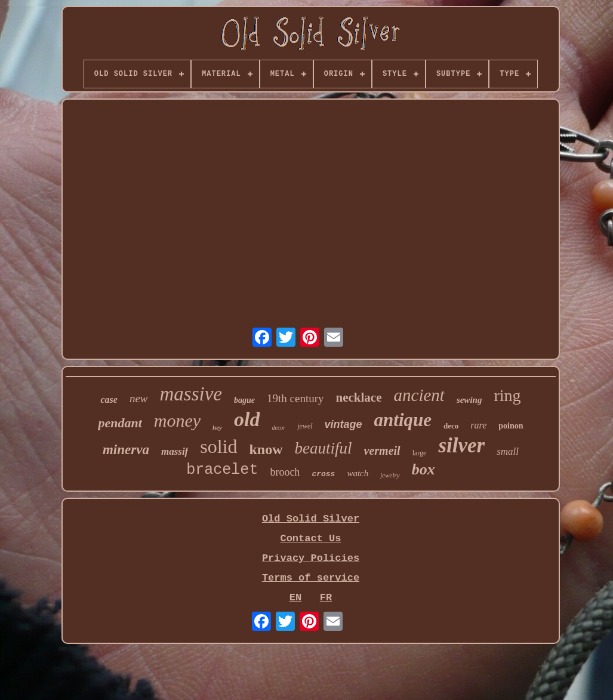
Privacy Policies (311, 558)
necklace (359, 397)
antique (403, 420)
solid (218, 446)
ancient (419, 395)
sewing (469, 400)
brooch (285, 472)
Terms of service (311, 578)
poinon (511, 426)
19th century (295, 398)
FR (326, 598)
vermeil (382, 451)
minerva (126, 450)
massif (175, 451)
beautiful (324, 448)
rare (478, 425)
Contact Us (310, 539)
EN (295, 598)
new (139, 398)
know (266, 449)
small (508, 451)
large (420, 453)
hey (217, 427)
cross (323, 474)
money (177, 420)
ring (507, 395)
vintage (344, 424)
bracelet (222, 470)
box (423, 469)
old (247, 419)
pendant (120, 423)
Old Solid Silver (311, 519)
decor (278, 428)
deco (451, 426)
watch (358, 473)
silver (461, 445)
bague (244, 400)
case (109, 400)
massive (191, 394)
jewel (305, 426)
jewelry (390, 475)
